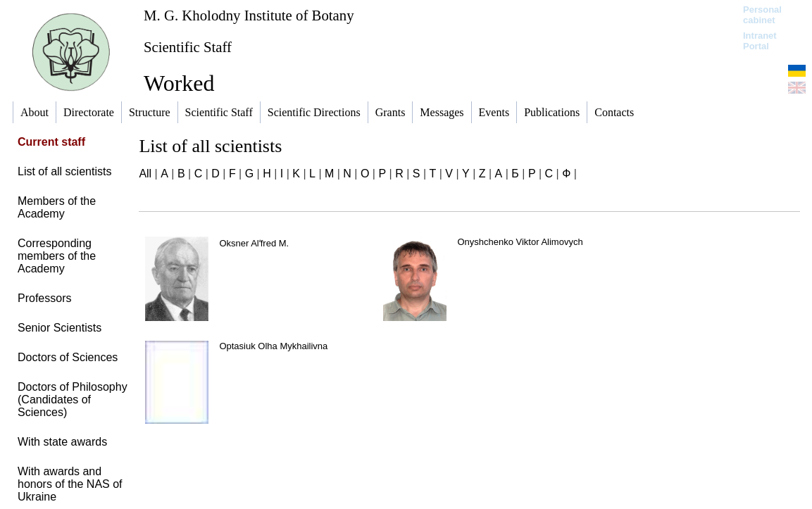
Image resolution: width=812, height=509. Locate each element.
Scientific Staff (188, 47)
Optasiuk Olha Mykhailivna (273, 346)
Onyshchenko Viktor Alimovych (520, 242)
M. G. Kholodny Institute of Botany (249, 15)
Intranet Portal (760, 41)
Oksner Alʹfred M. (254, 243)
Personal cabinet (762, 15)
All (145, 174)
